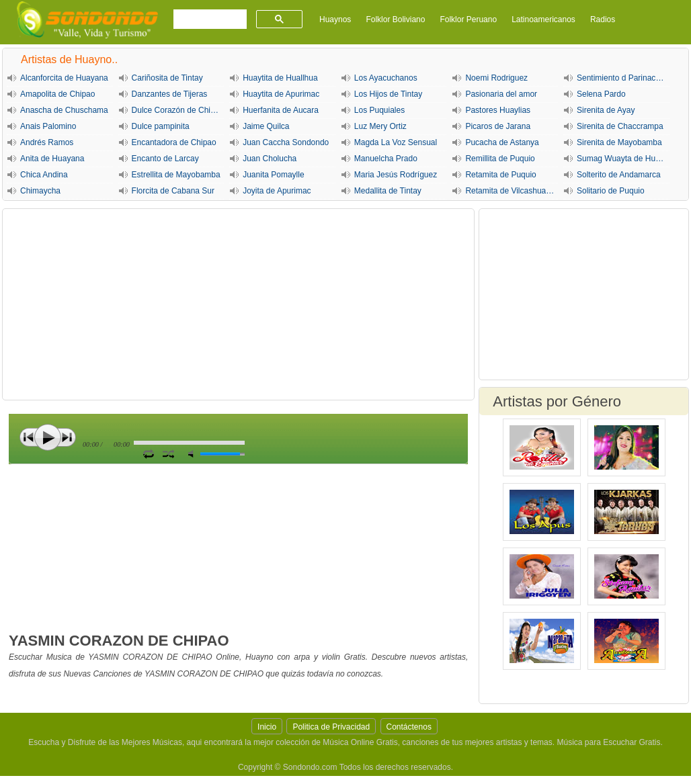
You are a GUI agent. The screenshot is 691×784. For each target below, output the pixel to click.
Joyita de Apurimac (277, 191)
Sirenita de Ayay (606, 110)
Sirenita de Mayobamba (619, 142)
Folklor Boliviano (395, 19)
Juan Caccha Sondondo (286, 142)
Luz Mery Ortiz (380, 126)
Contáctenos (409, 727)
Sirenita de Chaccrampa (620, 126)
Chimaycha (40, 191)
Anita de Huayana (52, 159)
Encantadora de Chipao (174, 142)
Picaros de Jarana (498, 126)
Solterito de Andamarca (619, 175)
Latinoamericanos (543, 19)
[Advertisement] (238, 304)
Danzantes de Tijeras (170, 94)
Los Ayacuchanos (386, 78)
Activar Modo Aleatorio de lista (168, 453)
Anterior (29, 437)
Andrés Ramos (47, 142)
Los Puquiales (379, 110)
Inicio (267, 727)
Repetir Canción (148, 453)
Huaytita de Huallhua (280, 78)
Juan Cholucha (270, 159)
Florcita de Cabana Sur (173, 191)
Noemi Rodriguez (496, 78)
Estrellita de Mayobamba (176, 175)
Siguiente (67, 437)
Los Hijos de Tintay (388, 94)
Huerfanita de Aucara (281, 110)
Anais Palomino (48, 126)
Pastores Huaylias (498, 110)
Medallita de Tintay (388, 191)
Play (48, 437)
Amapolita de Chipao (57, 94)
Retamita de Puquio (500, 175)
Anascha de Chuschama (64, 110)
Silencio (194, 454)
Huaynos (335, 19)
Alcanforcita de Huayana (64, 78)
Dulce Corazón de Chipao (178, 110)
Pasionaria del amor (501, 94)
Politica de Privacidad (331, 727)
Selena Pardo (601, 94)
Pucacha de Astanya (502, 142)
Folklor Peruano (468, 19)
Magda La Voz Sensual (396, 142)
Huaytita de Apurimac (281, 94)
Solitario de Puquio (611, 191)
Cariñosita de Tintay (167, 78)
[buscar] (209, 19)
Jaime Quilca (266, 126)
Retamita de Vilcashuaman (512, 191)
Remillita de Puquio (500, 159)
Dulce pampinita (161, 126)
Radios (603, 19)
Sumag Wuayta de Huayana (623, 159)
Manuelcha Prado (386, 159)
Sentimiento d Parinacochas (623, 78)
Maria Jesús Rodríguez (396, 175)
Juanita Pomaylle (273, 175)
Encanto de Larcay (165, 159)
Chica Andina (44, 175)
